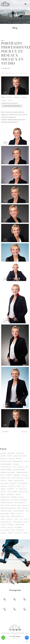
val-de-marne (18, 527)
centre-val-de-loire (6, 461)
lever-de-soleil (23, 489)
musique (18, 495)
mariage (15, 492)
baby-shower (23, 456)
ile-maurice (4, 486)
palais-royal (22, 503)
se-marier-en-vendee (6, 511)
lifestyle (3, 492)
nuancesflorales (5, 500)
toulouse (3, 525)
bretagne (19, 459)
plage (19, 505)
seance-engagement (19, 511)
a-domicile (3, 453)
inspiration (12, 486)
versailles (4, 533)
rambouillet (26, 505)
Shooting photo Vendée (12, 106)
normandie (14, 497)
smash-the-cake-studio (17, 516)
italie (24, 486)
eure (9, 478)
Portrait (17, 73)
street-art (10, 519)
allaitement (11, 453)
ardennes (3, 456)
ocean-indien (24, 500)
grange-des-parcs (19, 481)
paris (2, 505)
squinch (4, 100)
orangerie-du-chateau (7, 503)
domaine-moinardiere (22, 472)
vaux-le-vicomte (5, 530)
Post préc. (5, 432)
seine (27, 511)
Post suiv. (25, 432)
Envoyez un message (15, 560)
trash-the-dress (20, 525)
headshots (17, 97)
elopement (9, 475)
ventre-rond (20, 530)
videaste (10, 533)
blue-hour (12, 459)
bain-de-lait (4, 459)
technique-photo (18, 522)
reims (19, 508)
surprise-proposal (6, 522)
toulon (26, 522)
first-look (3, 481)
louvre (9, 492)
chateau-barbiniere (6, 464)
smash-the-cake (5, 516)
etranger (3, 478)
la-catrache (10, 489)
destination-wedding (19, 470)
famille (27, 478)
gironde (10, 481)
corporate (9, 97)
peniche (7, 505)
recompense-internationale (8, 508)
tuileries (3, 527)
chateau (26, 461)
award (16, 456)
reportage (25, 508)
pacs (16, 503)
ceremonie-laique (18, 461)
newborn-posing (5, 497)
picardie (13, 505)
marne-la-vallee (23, 492)
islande (19, 486)
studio (10, 100)
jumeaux (3, 489)
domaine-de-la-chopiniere (8, 472)
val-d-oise (10, 527)
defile (26, 467)
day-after (20, 467)
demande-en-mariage (6, 470)
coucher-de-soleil (6, 467)
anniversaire (20, 453)
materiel (3, 495)
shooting (19, 514)
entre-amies (25, 475)
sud (21, 519)
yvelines (26, 533)
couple (14, 467)
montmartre (11, 495)
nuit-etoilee (15, 500)
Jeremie (9, 73)
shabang (24, 97)
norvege (21, 497)
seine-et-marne (5, 514)
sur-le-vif (26, 519)
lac (16, 489)
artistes (10, 456)
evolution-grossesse (17, 478)
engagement (17, 475)
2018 (3, 73)
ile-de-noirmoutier (23, 483)
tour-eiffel (11, 525)
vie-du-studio (18, 533)
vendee (13, 530)
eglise (2, 475)
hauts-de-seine (5, 483)
